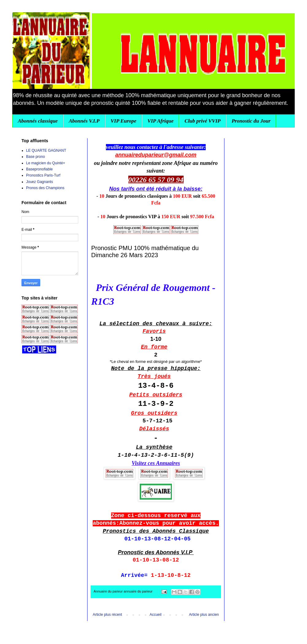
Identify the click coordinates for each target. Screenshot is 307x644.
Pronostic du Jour (251, 121)
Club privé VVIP (202, 121)
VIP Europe (123, 121)
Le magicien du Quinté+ (46, 163)
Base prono (35, 157)
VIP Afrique (160, 121)
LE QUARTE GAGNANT (46, 151)
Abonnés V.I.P (84, 121)
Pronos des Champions (45, 188)
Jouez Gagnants (39, 182)
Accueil (155, 615)
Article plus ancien (204, 615)
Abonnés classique (38, 121)
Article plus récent (107, 615)
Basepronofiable (39, 169)
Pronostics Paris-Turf (43, 175)
